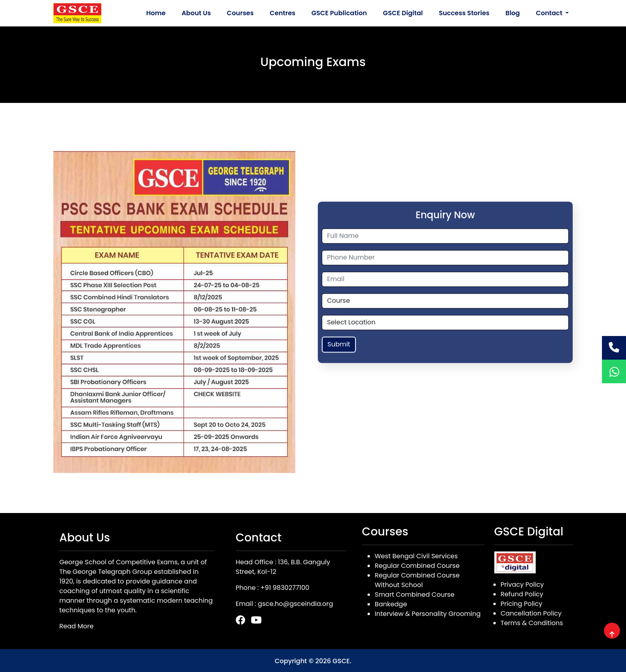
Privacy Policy (522, 584)
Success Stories (464, 13)
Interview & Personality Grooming (428, 614)
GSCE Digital (403, 13)
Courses (240, 13)
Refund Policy (522, 594)
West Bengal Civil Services (416, 556)
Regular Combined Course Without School (417, 580)
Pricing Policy (521, 604)
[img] (612, 634)
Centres (283, 13)
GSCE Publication (339, 13)
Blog (513, 13)
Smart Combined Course (415, 595)
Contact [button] (550, 13)
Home (156, 13)
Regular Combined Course (417, 566)
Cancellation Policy (531, 613)
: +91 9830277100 (283, 588)
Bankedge (391, 604)
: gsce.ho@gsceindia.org (294, 604)
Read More (76, 626)
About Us (196, 13)
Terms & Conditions (532, 623)
